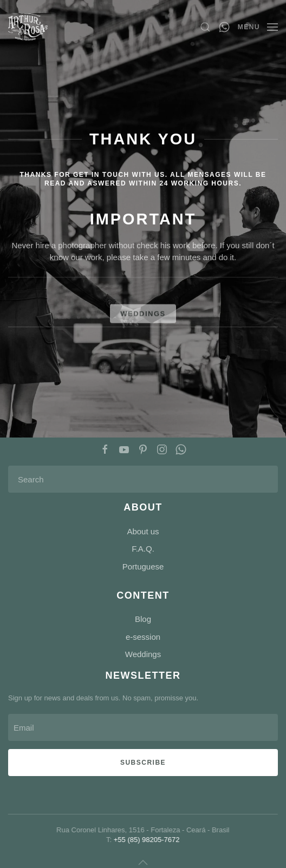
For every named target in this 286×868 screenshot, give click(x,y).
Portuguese (143, 566)
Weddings (143, 654)
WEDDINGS (143, 322)
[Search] (143, 479)
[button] (205, 27)
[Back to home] (28, 27)
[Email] (143, 727)
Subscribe (143, 763)
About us (143, 531)
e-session (143, 637)
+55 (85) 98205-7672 (146, 840)
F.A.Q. (143, 549)
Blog (143, 619)
